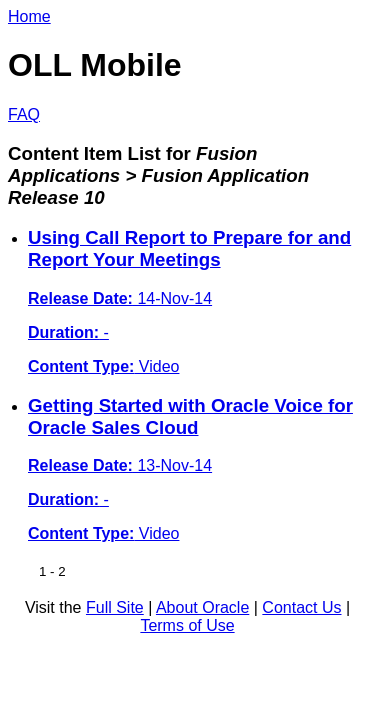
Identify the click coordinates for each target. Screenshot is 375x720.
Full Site (115, 607)
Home (29, 16)
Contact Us (301, 607)
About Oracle (202, 607)
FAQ (24, 114)
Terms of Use (187, 625)
